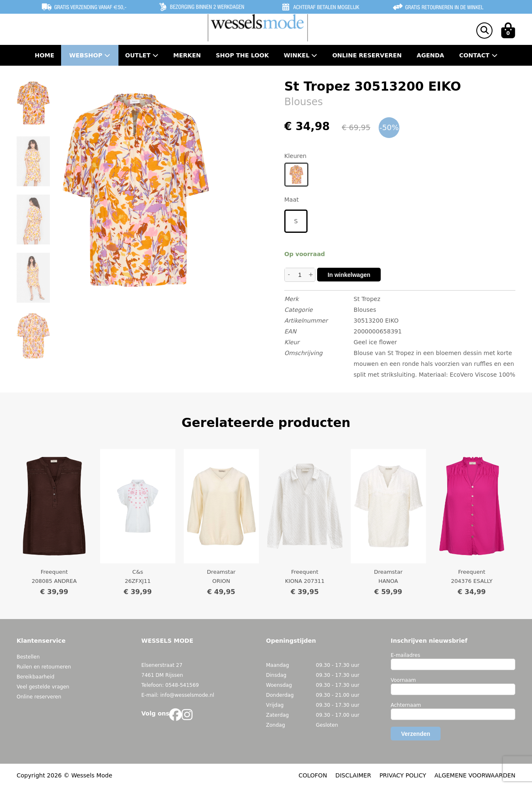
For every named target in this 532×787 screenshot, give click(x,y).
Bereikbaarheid (36, 677)
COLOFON (313, 775)
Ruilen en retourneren (44, 667)
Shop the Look (242, 55)
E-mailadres (405, 655)
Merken (187, 55)
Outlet (142, 55)
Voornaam (403, 680)
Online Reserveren (367, 55)
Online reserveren (39, 697)
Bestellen (28, 657)
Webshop (90, 55)
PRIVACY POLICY (403, 775)
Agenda (431, 55)
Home (44, 55)
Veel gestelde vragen (43, 687)
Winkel (301, 55)
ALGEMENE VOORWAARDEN (475, 775)
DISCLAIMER (353, 775)
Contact (478, 55)
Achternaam (406, 705)
